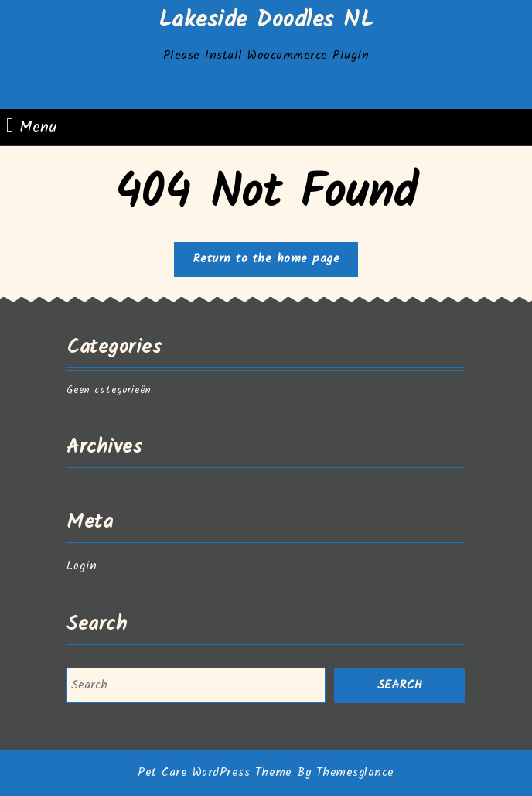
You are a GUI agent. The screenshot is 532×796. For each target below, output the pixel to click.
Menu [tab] (32, 127)
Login (82, 566)
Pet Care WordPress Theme (215, 773)
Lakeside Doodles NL (266, 20)
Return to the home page (276, 262)
